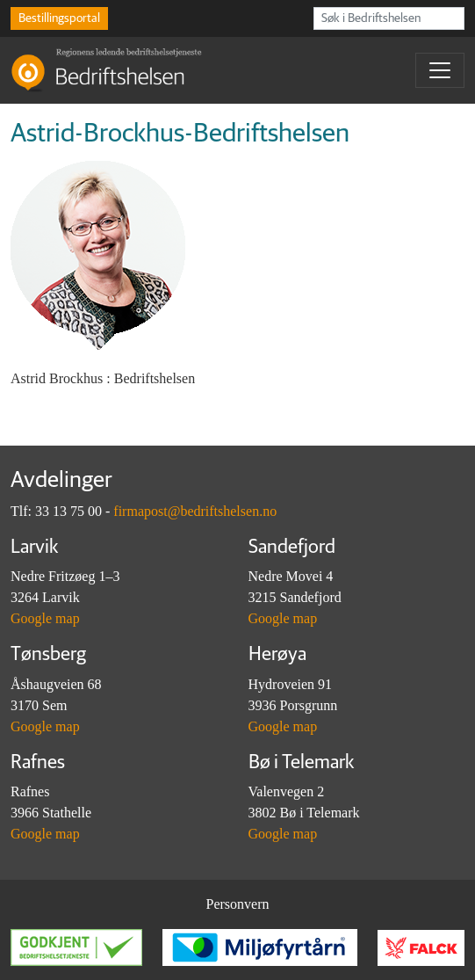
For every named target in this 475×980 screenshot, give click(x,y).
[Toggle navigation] (440, 70)
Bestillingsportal (59, 18)
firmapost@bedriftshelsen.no (195, 511)
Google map (45, 618)
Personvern (238, 904)
